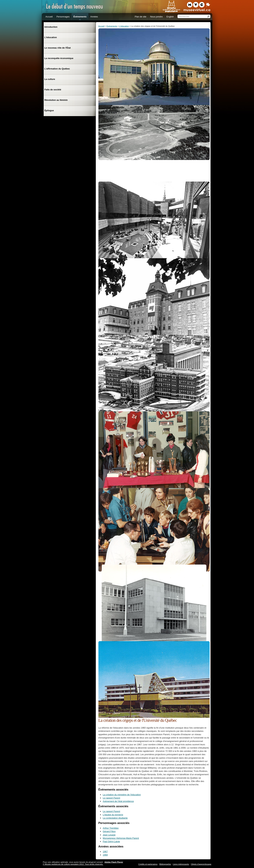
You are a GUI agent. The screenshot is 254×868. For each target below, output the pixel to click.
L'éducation (124, 26)
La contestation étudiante (115, 818)
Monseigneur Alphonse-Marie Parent (121, 838)
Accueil (101, 26)
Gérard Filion (109, 831)
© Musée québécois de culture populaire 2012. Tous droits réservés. (73, 864)
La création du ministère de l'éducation (122, 795)
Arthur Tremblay (111, 828)
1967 (105, 852)
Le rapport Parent (111, 798)
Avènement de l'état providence (118, 801)
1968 (105, 855)
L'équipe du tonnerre (113, 815)
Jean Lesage (109, 835)
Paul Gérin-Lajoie (111, 841)
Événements (112, 26)
